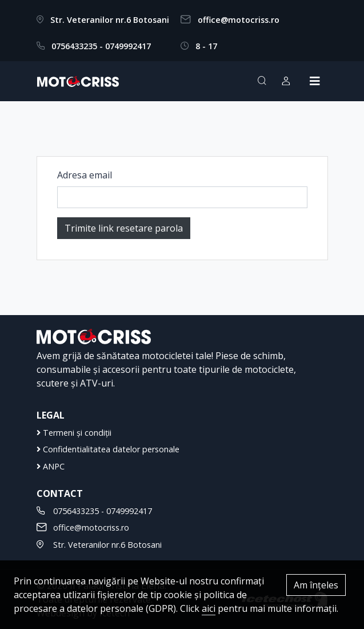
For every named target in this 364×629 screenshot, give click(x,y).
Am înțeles (316, 585)
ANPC (51, 466)
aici (209, 608)
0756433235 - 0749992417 (101, 46)
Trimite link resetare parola (124, 228)
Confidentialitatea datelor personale (108, 449)
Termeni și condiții (74, 433)
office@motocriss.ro (239, 20)
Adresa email (85, 175)
